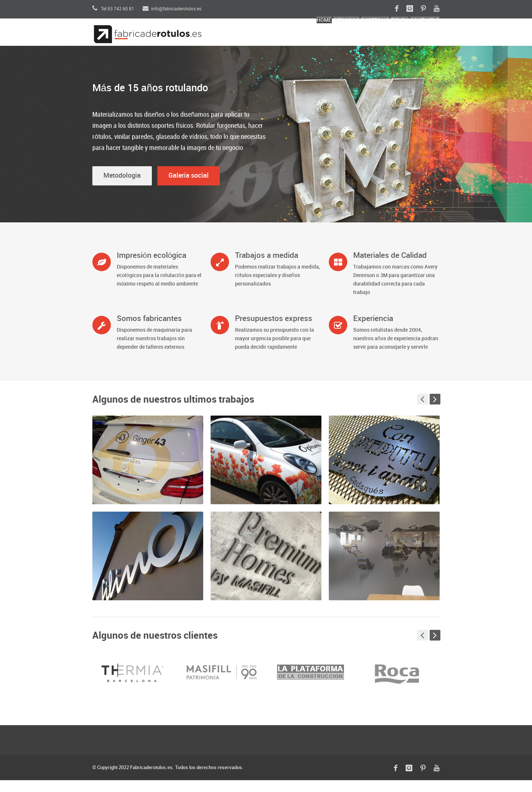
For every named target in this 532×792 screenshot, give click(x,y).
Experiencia (373, 331)
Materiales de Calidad (390, 267)
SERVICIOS (297, 39)
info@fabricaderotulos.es (172, 9)
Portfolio (340, 39)
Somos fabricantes (149, 331)
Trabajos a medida (267, 267)
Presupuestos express (274, 331)
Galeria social (189, 187)
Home (262, 39)
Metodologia (122, 187)
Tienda (379, 39)
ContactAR (418, 39)
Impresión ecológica (151, 267)
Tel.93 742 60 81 (113, 9)
